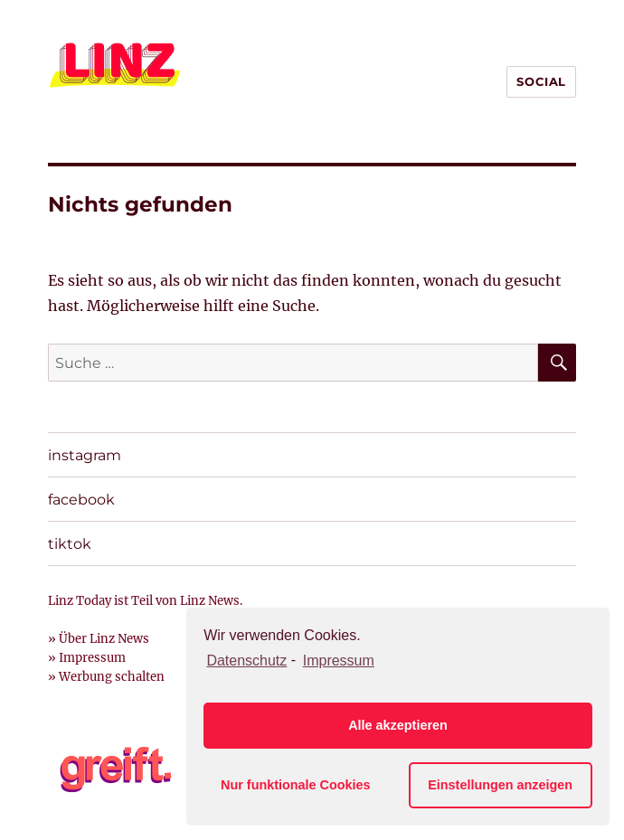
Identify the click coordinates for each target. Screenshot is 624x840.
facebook (81, 500)
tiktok (70, 544)
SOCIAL (541, 81)
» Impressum (87, 658)
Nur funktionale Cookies (296, 785)
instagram (85, 455)
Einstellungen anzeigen (500, 785)
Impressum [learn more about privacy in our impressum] (339, 661)
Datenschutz (246, 661)
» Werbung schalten (106, 677)
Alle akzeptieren (398, 725)
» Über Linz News (99, 639)
